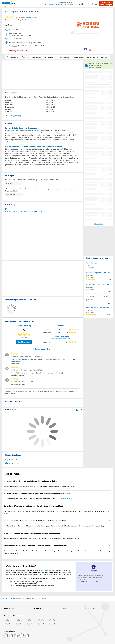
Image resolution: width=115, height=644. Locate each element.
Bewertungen (78, 57)
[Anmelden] (87, 4)
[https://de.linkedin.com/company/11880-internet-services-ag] (21, 636)
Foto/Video (49, 57)
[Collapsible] (109, 481)
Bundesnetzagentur (48, 570)
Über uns (26, 57)
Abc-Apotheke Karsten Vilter (96, 284)
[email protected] (66, 499)
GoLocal (25, 356)
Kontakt (104, 57)
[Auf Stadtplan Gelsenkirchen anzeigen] (81, 410)
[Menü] (97, 4)
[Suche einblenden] (80, 4)
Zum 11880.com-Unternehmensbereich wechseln (59, 4)
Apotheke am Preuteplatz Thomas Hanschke (99, 308)
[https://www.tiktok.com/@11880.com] (16, 636)
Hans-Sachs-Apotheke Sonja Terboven (99, 273)
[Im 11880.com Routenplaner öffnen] (77, 409)
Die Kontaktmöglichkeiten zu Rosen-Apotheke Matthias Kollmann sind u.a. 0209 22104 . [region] (38, 499)
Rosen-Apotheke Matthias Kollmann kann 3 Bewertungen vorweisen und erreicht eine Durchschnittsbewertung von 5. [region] (42, 538)
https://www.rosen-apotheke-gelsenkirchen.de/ (27, 211)
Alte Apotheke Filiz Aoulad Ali (97, 296)
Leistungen (37, 57)
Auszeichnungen (63, 57)
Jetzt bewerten (24, 342)
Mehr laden (99, 224)
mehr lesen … (16, 364)
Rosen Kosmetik (92, 263)
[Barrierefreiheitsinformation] (93, 4)
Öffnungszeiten (13, 57)
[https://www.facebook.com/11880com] (6, 636)
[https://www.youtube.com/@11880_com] (27, 636)
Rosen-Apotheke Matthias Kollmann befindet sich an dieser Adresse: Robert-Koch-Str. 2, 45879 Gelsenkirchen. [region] (40, 486)
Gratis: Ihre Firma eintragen (106, 4)
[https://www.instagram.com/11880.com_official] (11, 636)
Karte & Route (92, 57)
